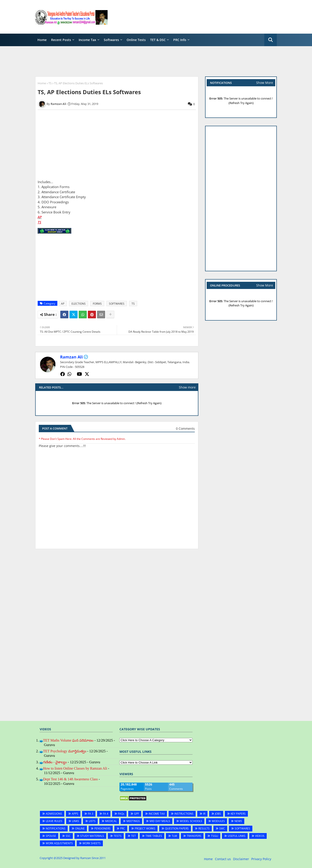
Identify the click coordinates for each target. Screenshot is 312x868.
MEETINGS (133, 821)
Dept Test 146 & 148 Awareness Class (70, 779)
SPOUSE (51, 836)
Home (42, 40)
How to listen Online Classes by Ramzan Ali (75, 768)
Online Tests (136, 40)
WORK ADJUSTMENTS (59, 843)
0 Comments (185, 429)
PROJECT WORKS (145, 828)
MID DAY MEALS (160, 821)
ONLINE (80, 828)
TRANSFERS (194, 836)
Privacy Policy (261, 859)
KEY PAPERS (238, 814)
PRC (123, 828)
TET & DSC (158, 40)
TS (50, 83)
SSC (68, 836)
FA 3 (91, 814)
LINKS (76, 821)
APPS (75, 814)
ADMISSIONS (54, 814)
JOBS (218, 814)
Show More (265, 83)
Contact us (223, 859)
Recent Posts (61, 40)
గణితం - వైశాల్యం (55, 762)
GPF (136, 814)
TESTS (118, 836)
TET (133, 836)
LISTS (92, 821)
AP (40, 217)
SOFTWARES (117, 304)
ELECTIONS (79, 304)
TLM (174, 836)
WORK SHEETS (92, 843)
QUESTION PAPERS (177, 828)
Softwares (111, 40)
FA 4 (106, 814)
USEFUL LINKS (237, 836)
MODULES (218, 821)
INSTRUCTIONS (184, 814)
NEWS (238, 821)
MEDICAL (111, 821)
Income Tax (87, 40)
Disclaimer (241, 859)
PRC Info (180, 40)
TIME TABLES (154, 836)
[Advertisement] (195, 17)
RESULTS (204, 828)
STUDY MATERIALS (92, 836)
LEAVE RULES (54, 821)
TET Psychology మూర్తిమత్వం (65, 751)
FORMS (97, 304)
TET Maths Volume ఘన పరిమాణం (68, 740)
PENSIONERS (102, 828)
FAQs (121, 814)
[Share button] (110, 315)
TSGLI (214, 836)
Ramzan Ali (71, 357)
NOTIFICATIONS (56, 828)
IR (204, 814)
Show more (187, 387)
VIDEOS (260, 836)
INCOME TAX (157, 814)
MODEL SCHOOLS (191, 821)
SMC (222, 828)
